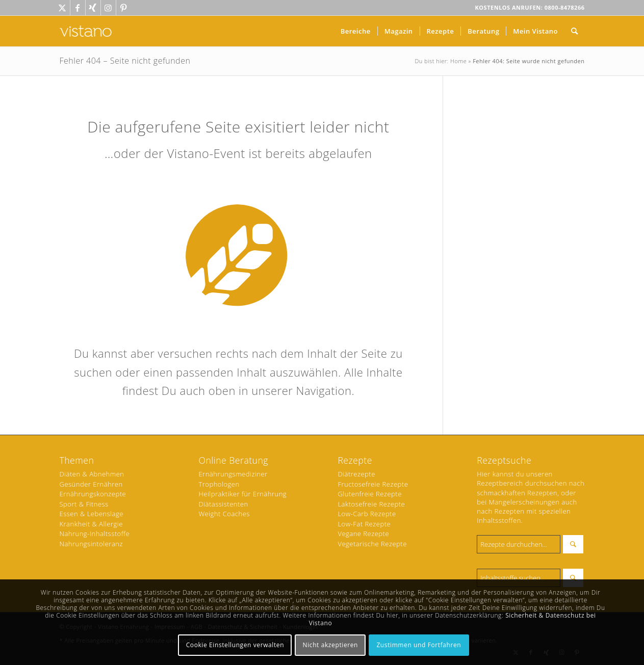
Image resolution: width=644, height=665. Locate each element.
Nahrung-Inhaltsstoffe (95, 534)
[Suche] (575, 31)
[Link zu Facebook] (78, 8)
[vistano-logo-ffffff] (86, 31)
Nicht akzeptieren (331, 645)
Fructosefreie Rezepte (373, 484)
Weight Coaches (224, 514)
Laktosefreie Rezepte (371, 504)
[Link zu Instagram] (108, 8)
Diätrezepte (356, 474)
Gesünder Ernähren (91, 484)
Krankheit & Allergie (91, 524)
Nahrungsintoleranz (91, 544)
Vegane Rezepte (363, 534)
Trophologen (219, 484)
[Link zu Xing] (93, 8)
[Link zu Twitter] (62, 8)
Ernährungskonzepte (93, 494)
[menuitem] (356, 31)
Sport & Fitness (84, 504)
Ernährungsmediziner (233, 474)
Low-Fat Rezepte (364, 524)
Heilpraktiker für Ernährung (242, 494)
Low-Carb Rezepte (367, 514)
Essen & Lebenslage (92, 514)
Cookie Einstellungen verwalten (235, 645)
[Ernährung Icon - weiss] (238, 257)
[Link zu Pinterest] (124, 8)
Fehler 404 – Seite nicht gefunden (125, 61)
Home (458, 61)
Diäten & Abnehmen (92, 474)
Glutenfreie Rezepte (369, 494)
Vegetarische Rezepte (372, 544)
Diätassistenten (223, 504)
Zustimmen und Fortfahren (419, 645)
